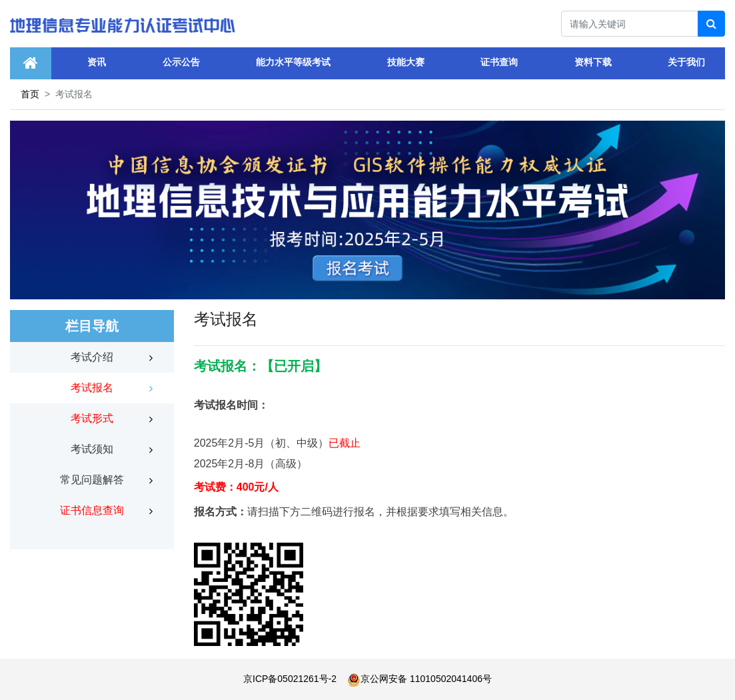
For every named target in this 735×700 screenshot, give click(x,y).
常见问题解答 (92, 480)
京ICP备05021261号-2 (290, 679)
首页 (30, 94)
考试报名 (92, 388)
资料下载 (593, 62)
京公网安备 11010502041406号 (419, 679)
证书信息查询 (92, 510)
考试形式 (92, 418)
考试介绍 (92, 357)
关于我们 (686, 62)
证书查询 (499, 62)
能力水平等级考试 (293, 62)
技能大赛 (406, 62)
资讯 (97, 62)
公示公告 (181, 62)
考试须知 (92, 449)
